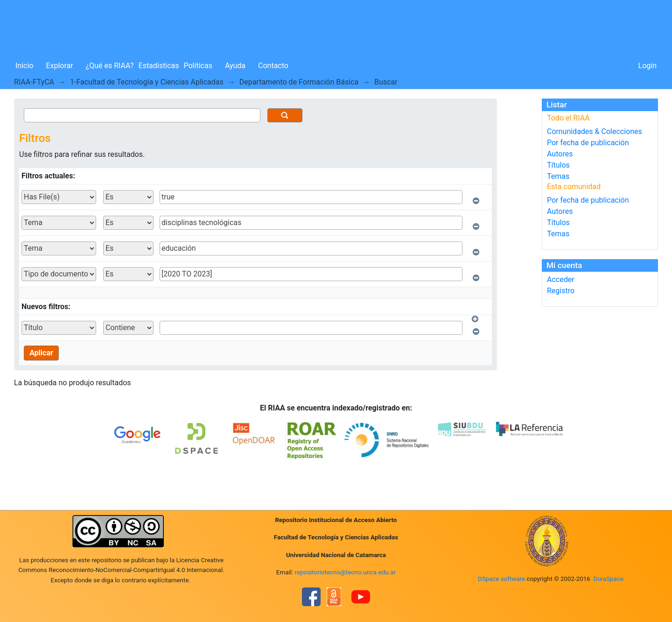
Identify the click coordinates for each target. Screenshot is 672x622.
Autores (560, 154)
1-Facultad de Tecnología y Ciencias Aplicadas (147, 82)
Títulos (558, 165)
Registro (561, 291)
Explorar (59, 66)
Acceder (561, 279)
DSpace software (501, 579)
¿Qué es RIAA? (110, 66)
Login (647, 66)
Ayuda (235, 66)
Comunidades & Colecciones (595, 131)
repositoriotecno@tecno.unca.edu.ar (346, 572)
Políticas (198, 66)
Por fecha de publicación (588, 143)
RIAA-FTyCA (34, 82)
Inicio (24, 66)
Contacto (273, 66)
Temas (558, 176)
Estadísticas (159, 66)
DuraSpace (608, 579)
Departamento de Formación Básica (299, 82)
